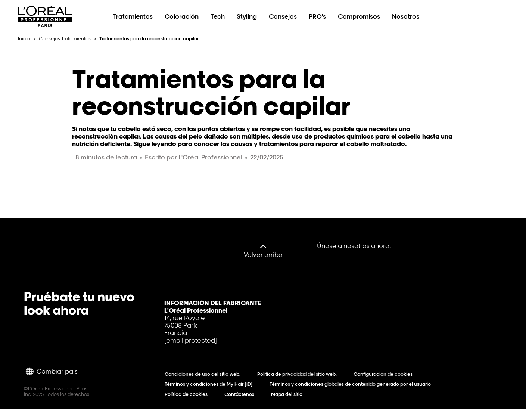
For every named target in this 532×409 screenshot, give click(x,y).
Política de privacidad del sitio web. (299, 374)
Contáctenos (241, 394)
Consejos (283, 16)
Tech (218, 16)
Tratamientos (133, 16)
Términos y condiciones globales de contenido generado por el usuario (352, 384)
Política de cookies (188, 394)
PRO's (317, 16)
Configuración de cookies (385, 374)
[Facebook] (408, 246)
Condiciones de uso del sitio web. (204, 374)
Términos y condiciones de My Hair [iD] (210, 384)
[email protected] (191, 340)
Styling (247, 16)
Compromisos (359, 16)
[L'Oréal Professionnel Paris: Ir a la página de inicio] (45, 25)
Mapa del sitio (288, 394)
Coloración (182, 16)
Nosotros (406, 16)
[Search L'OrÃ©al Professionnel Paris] (487, 16)
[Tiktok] (461, 246)
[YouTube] (435, 246)
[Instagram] (488, 246)
